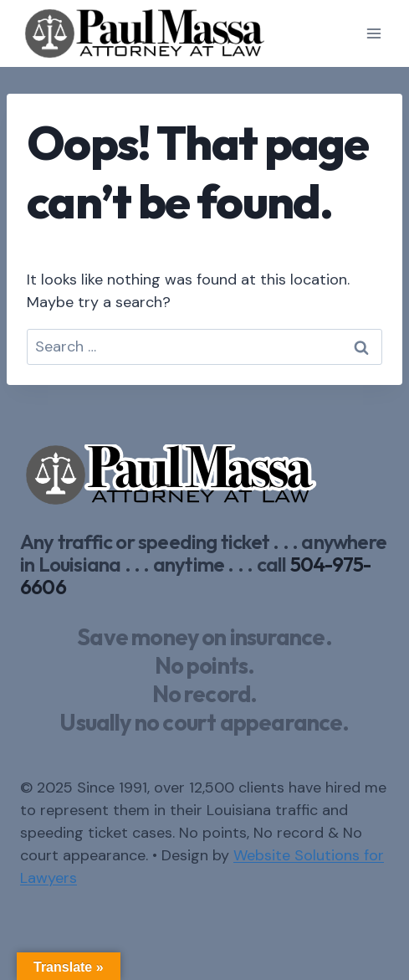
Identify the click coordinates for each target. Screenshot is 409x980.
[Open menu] (373, 33)
